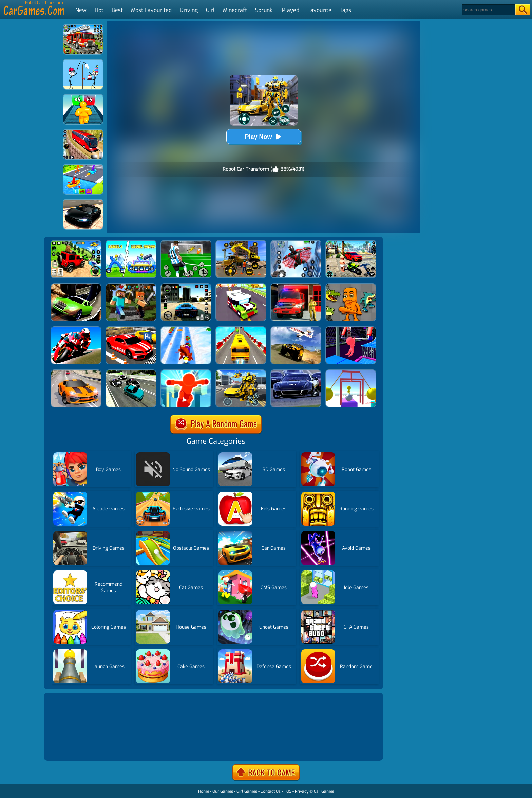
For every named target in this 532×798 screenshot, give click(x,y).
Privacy (302, 791)
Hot (99, 10)
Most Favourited (151, 10)
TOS (288, 791)
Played (291, 10)
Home (204, 791)
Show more (68, 747)
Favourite (319, 10)
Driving (189, 10)
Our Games (223, 791)
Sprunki (264, 10)
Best (117, 10)
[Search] (488, 10)
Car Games (324, 791)
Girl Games (247, 791)
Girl (210, 10)
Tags (345, 10)
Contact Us (271, 791)
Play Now (263, 137)
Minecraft (235, 10)
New (81, 10)
